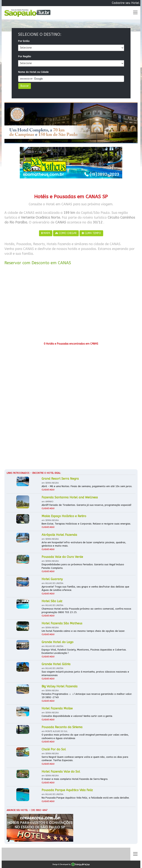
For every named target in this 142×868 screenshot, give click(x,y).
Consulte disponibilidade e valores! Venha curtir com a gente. (77, 716)
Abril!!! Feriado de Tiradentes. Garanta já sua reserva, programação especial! (86, 505)
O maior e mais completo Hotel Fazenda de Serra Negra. (75, 779)
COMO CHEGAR (66, 233)
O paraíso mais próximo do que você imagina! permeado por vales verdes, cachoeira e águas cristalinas (85, 736)
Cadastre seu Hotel (126, 3)
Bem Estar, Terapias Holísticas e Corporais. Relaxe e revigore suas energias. (86, 524)
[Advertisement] (71, 305)
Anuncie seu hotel (17, 810)
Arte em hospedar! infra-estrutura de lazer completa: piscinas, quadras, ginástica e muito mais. (84, 544)
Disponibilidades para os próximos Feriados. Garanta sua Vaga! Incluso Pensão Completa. (83, 566)
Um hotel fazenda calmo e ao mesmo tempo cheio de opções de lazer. (83, 631)
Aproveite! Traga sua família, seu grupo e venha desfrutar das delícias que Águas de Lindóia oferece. (85, 588)
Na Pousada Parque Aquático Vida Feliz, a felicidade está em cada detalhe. (86, 798)
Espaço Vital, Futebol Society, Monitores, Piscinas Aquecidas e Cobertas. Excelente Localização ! (84, 651)
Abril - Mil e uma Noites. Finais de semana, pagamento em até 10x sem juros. (87, 486)
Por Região (25, 56)
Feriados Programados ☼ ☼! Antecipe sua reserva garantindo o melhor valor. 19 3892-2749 (87, 696)
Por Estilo (24, 41)
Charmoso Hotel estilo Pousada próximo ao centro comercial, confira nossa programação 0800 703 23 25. (86, 610)
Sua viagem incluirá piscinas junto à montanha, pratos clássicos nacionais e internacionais (85, 673)
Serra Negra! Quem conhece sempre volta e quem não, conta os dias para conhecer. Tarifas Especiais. (85, 759)
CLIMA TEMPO (91, 233)
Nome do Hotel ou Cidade (33, 72)
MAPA (46, 233)
